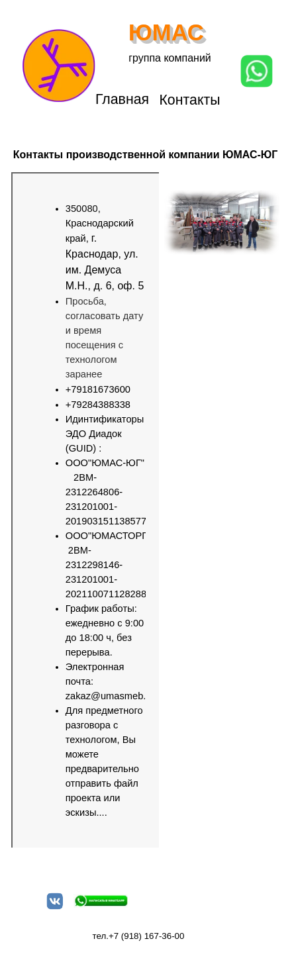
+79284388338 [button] (98, 405)
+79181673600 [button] (98, 389)
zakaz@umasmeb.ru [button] (110, 696)
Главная (122, 99)
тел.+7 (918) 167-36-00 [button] (139, 936)
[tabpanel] (93, 511)
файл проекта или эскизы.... (102, 798)
